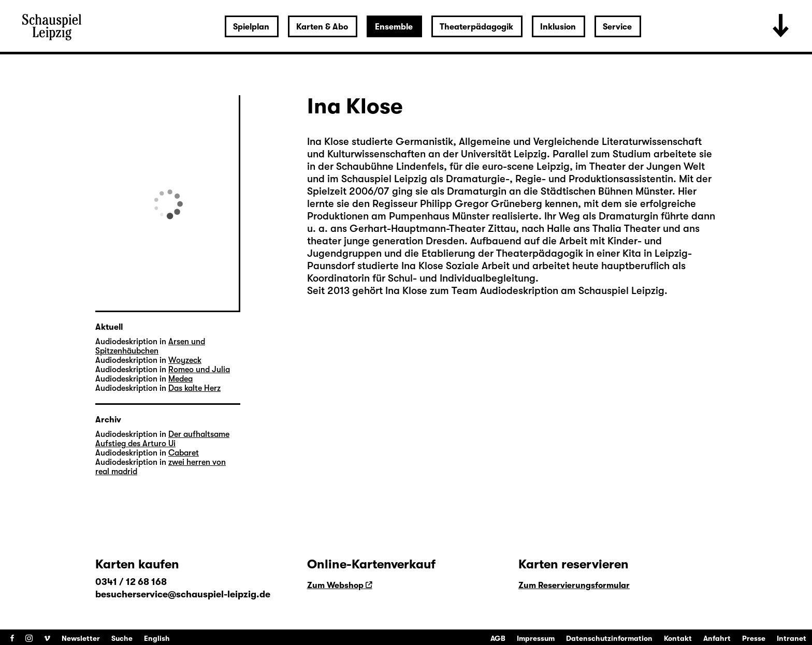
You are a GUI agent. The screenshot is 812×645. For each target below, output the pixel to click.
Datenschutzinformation (609, 638)
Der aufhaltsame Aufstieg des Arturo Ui (162, 439)
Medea (180, 379)
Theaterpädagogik (476, 27)
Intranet (792, 638)
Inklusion (558, 27)
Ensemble (394, 27)
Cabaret (184, 453)
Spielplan (251, 27)
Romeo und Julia (199, 370)
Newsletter (81, 638)
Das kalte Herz (194, 388)
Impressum (536, 638)
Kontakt (678, 638)
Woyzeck (185, 360)
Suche (122, 638)
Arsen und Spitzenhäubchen (150, 346)
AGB (498, 638)
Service (617, 27)
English (157, 638)
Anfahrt (717, 638)
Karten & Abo (322, 27)
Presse (754, 638)
